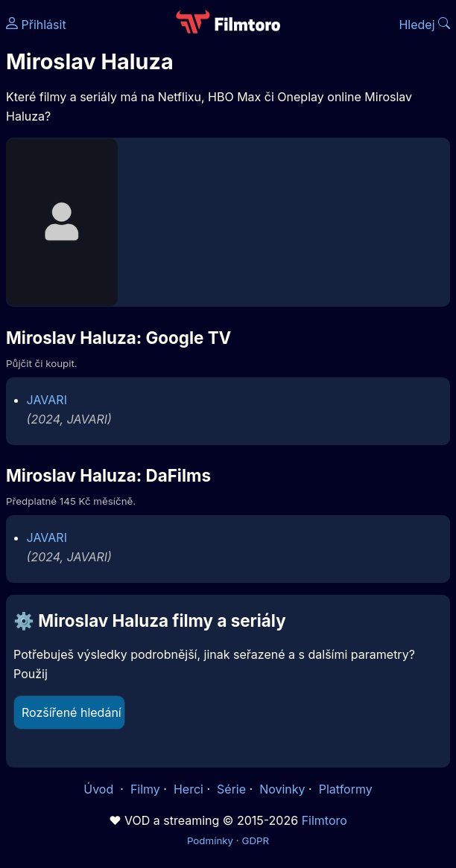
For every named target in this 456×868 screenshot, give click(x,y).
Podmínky (210, 840)
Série (231, 789)
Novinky (282, 789)
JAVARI (47, 400)
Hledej (424, 25)
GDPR (255, 840)
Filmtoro (324, 820)
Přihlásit (36, 25)
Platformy (346, 789)
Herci (189, 789)
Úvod (100, 789)
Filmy (145, 789)
